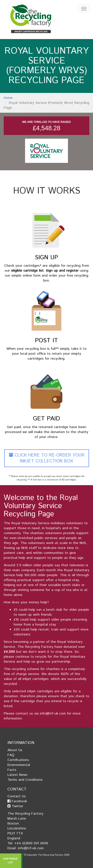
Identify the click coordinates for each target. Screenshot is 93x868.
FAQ (11, 755)
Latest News (17, 775)
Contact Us (17, 796)
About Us (15, 750)
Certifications (18, 760)
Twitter (15, 806)
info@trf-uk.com (53, 714)
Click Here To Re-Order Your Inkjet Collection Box (47, 458)
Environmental (19, 765)
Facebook (17, 801)
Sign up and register (62, 271)
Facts (12, 770)
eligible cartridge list (27, 271)
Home (8, 98)
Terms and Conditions (25, 780)
